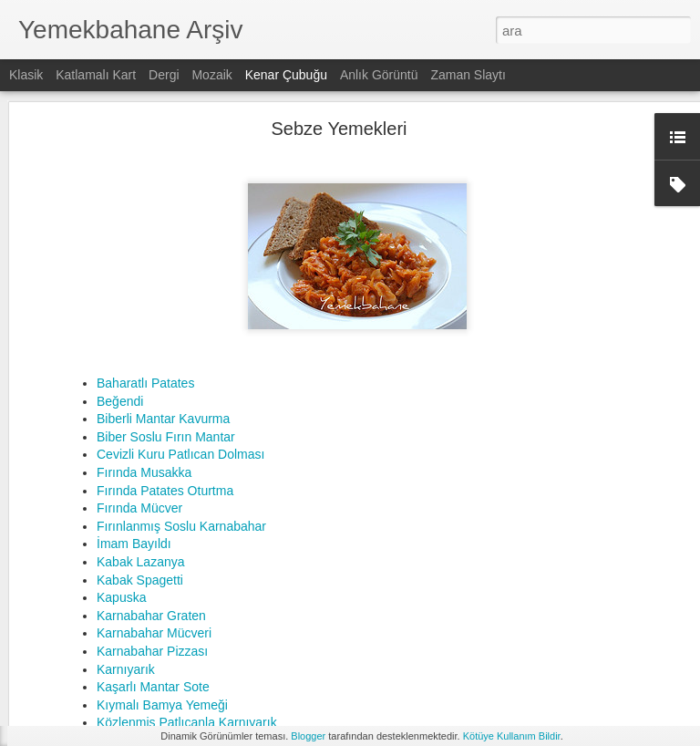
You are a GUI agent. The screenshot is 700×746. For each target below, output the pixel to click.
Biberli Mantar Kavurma (165, 242)
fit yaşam (467, 659)
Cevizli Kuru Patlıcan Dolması (180, 277)
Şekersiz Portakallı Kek (292, 590)
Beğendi (120, 223)
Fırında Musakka (144, 295)
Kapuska (121, 420)
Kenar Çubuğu (286, 75)
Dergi (164, 75)
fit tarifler (410, 659)
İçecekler (67, 604)
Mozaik (211, 75)
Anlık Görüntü (379, 75)
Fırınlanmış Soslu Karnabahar (181, 348)
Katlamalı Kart (96, 75)
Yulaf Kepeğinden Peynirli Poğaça (322, 607)
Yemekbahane (439, 636)
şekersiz (607, 659)
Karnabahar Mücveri (154, 456)
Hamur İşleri (74, 645)
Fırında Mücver (139, 331)
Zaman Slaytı (468, 75)
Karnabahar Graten (151, 438)
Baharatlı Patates (145, 206)
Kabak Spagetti (140, 402)
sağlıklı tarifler (538, 659)
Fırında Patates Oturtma (165, 313)
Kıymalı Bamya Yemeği (162, 527)
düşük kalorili (341, 659)
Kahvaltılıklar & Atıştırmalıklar (116, 563)
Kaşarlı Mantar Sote (153, 510)
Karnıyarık (126, 492)
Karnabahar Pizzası (152, 473)
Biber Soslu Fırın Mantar (166, 259)
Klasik (26, 75)
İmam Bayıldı (134, 367)
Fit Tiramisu (259, 572)
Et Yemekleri (75, 686)
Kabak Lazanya (141, 384)
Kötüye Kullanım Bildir (512, 736)
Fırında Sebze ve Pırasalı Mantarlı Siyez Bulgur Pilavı (378, 554)
